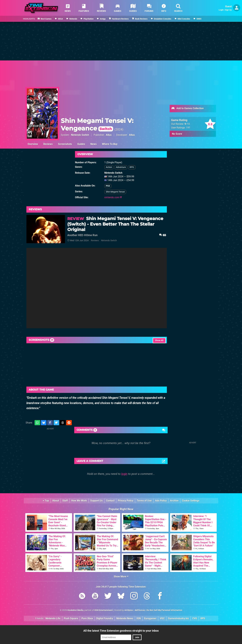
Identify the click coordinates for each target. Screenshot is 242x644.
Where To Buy (110, 144)
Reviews (48, 144)
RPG (132, 167)
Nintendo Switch (80, 135)
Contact (110, 501)
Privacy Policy (126, 501)
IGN (139, 618)
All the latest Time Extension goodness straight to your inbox (121, 631)
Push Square (71, 618)
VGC (162, 618)
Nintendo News (125, 618)
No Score (177, 134)
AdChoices (140, 610)
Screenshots (65, 144)
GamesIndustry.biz (178, 618)
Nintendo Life (53, 618)
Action (109, 167)
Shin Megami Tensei (115, 192)
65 (163, 235)
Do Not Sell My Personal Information (164, 610)
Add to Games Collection (187, 109)
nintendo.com (113, 197)
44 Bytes (129, 610)
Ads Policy (161, 501)
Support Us (96, 501)
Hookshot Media (75, 610)
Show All (159, 340)
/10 (187, 124)
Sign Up (228, 10)
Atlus (109, 135)
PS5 (108, 186)
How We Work (79, 501)
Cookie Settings (191, 501)
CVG (195, 618)
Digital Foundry (105, 618)
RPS (203, 618)
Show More (121, 577)
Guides (81, 144)
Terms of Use (144, 501)
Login (221, 10)
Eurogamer (150, 618)
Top (46, 501)
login (124, 474)
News (94, 144)
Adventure (121, 167)
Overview (33, 144)
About (56, 501)
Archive (174, 501)
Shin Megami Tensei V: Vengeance (97, 124)
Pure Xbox (87, 618)
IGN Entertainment (104, 610)
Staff (65, 501)
